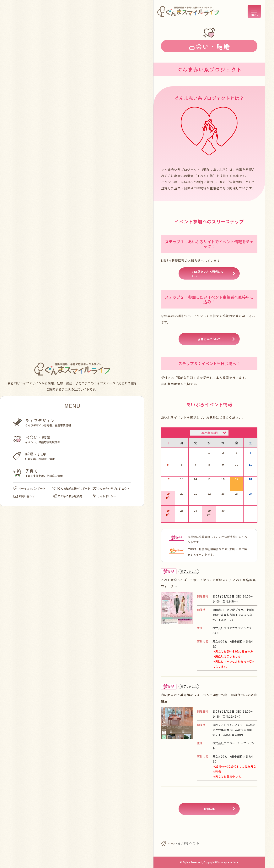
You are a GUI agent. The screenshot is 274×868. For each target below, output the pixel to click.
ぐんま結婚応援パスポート (71, 488)
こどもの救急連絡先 (68, 496)
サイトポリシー (104, 496)
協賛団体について (209, 342)
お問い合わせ (24, 496)
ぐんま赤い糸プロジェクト (111, 488)
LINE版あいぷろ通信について (209, 275)
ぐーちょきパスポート (30, 488)
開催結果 (209, 814)
